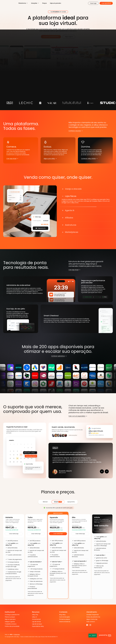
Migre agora (69, 37)
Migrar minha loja (92, 619)
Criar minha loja (14, 534)
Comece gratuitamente (51, 37)
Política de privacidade (12, 626)
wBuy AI (34, 617)
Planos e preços (10, 617)
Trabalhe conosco (11, 624)
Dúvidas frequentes (93, 615)
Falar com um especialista (77, 416)
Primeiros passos (65, 619)
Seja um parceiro (56, 3)
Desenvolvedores (65, 622)
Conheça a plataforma (12, 615)
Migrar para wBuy (49, 159)
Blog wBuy (62, 615)
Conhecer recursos (75, 131)
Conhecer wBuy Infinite (88, 159)
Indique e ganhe (10, 622)
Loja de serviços (37, 624)
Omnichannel (36, 619)
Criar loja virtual (106, 3)
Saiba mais (102, 530)
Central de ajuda (64, 617)
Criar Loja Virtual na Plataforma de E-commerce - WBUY (9, 3)
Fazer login (93, 3)
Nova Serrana (18, 635)
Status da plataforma (93, 617)
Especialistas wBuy (38, 626)
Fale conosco (91, 622)
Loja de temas (36, 622)
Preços (45, 3)
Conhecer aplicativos (58, 356)
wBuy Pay (35, 615)
